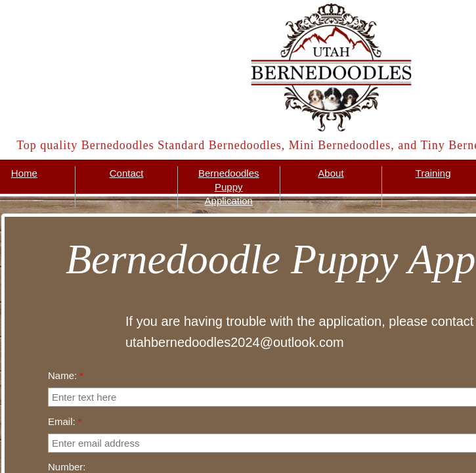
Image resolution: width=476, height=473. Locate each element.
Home (24, 173)
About (331, 173)
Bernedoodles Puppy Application (229, 187)
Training (433, 173)
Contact (127, 173)
